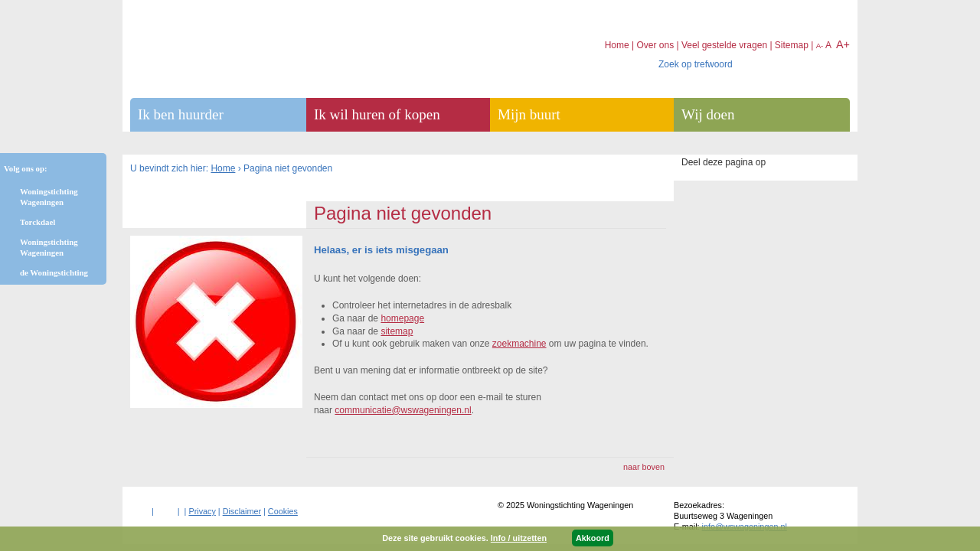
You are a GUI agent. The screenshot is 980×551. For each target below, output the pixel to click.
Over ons (655, 45)
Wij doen (708, 114)
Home (223, 168)
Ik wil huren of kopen (377, 114)
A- (820, 46)
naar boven (644, 467)
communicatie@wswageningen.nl (403, 410)
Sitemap (792, 45)
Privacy (202, 511)
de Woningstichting (54, 272)
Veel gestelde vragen (724, 45)
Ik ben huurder (181, 114)
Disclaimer (242, 511)
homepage (402, 318)
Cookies (283, 511)
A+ (843, 44)
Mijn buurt (529, 114)
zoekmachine (519, 344)
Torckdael (38, 222)
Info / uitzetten (519, 538)
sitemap (397, 331)
